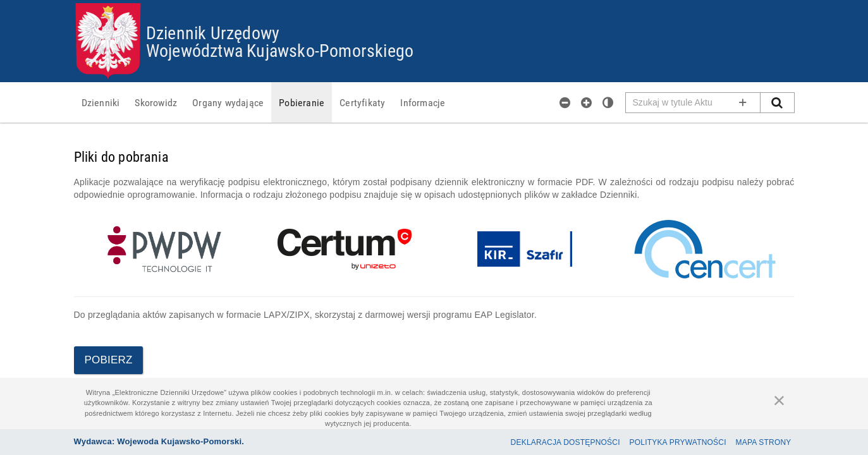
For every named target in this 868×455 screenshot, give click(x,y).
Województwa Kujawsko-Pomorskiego (280, 50)
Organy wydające (228, 102)
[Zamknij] (779, 400)
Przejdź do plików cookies (435, 3)
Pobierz (109, 360)
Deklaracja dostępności (565, 442)
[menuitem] (101, 102)
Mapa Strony (764, 442)
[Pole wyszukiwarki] (693, 103)
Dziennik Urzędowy (213, 32)
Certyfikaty (362, 102)
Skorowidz (156, 102)
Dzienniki (101, 102)
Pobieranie (302, 102)
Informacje (423, 102)
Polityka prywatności (678, 442)
